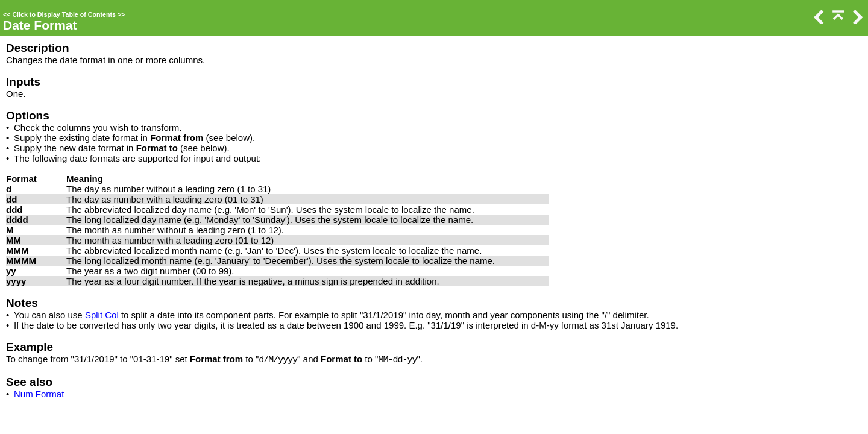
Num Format (39, 394)
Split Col (102, 315)
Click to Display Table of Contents (64, 14)
